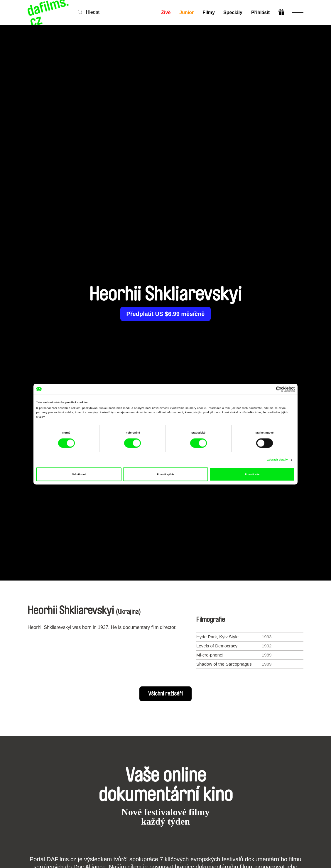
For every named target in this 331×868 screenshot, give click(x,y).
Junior (186, 12)
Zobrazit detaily (277, 460)
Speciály (233, 12)
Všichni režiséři (165, 694)
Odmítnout (79, 474)
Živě (165, 12)
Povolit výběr (166, 474)
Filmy (208, 12)
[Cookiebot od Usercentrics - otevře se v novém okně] (269, 389)
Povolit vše (252, 474)
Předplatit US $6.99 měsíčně (166, 314)
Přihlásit (260, 12)
